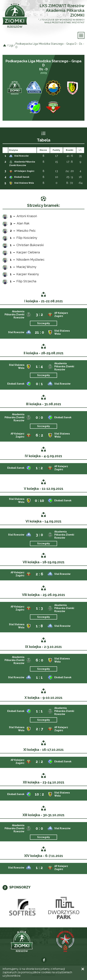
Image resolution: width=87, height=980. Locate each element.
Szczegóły (44, 323)
